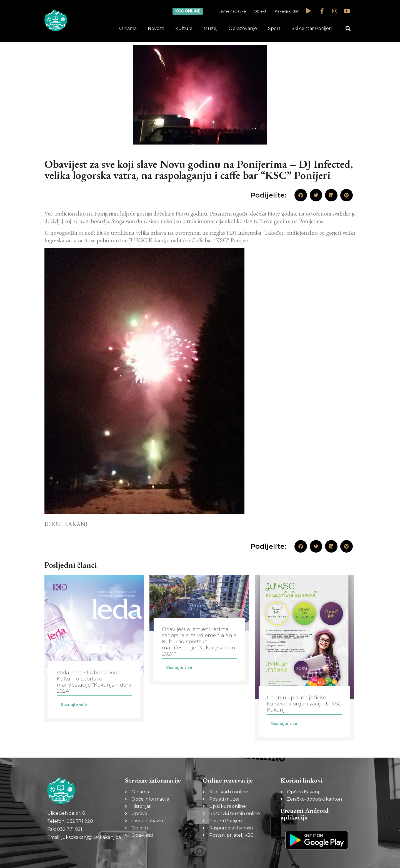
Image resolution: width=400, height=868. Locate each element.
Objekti (260, 11)
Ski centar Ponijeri (312, 28)
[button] (348, 29)
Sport (274, 28)
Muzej (211, 28)
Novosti (156, 28)
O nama (128, 28)
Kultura (184, 28)
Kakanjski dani (287, 11)
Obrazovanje (243, 28)
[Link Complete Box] (94, 648)
